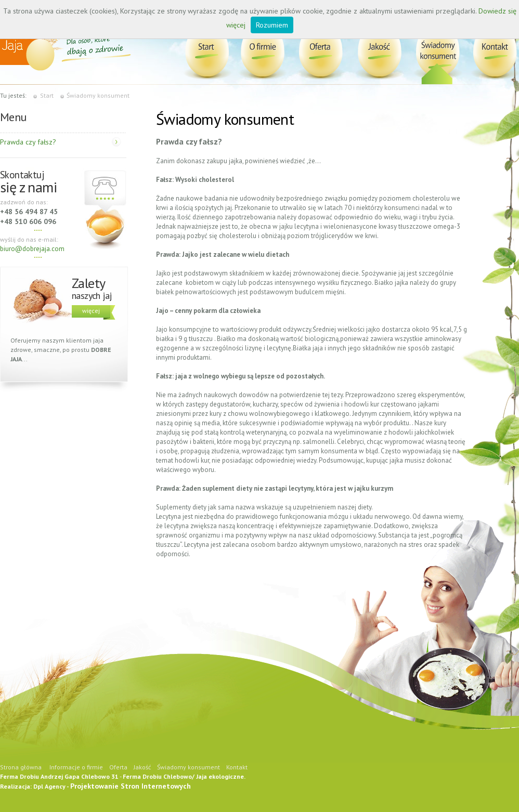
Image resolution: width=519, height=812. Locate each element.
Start (47, 95)
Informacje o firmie (264, 54)
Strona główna (21, 767)
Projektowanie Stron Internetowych (131, 786)
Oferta (321, 54)
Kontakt (493, 54)
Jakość (379, 54)
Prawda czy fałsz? (28, 142)
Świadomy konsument (437, 54)
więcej (91, 311)
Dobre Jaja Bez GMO (209, 54)
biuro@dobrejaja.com (32, 249)
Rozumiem (272, 25)
